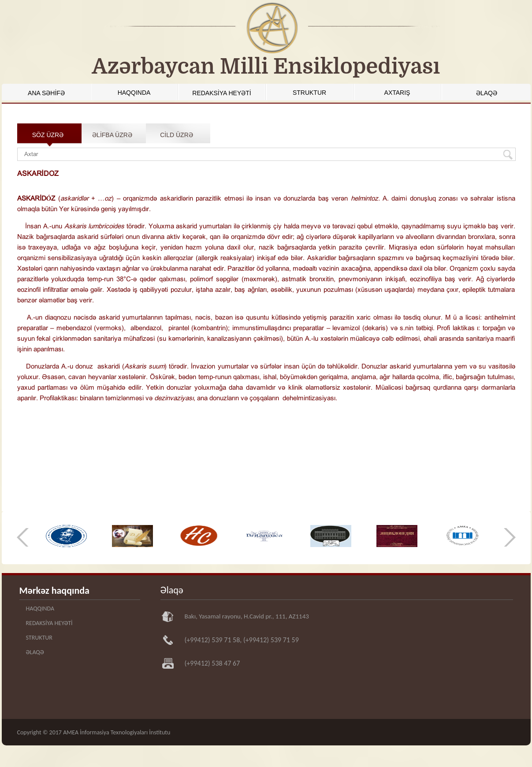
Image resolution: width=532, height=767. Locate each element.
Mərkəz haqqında (54, 590)
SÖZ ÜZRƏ (48, 135)
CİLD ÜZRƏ (177, 135)
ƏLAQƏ (487, 93)
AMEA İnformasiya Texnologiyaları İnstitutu (117, 732)
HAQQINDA (134, 93)
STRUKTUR (309, 93)
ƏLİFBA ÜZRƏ (112, 135)
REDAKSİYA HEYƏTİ (221, 93)
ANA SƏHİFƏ (46, 93)
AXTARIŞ (397, 93)
